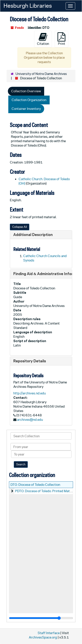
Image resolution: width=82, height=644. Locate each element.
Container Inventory (26, 109)
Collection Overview (26, 91)
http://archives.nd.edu (30, 393)
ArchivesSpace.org (43, 637)
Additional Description (33, 235)
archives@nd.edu (30, 420)
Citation (43, 39)
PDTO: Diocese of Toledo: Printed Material (46, 491)
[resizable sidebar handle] (41, 618)
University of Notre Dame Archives (41, 74)
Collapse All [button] (20, 227)
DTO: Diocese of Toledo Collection (35, 485)
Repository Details (30, 361)
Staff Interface (49, 633)
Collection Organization (29, 100)
